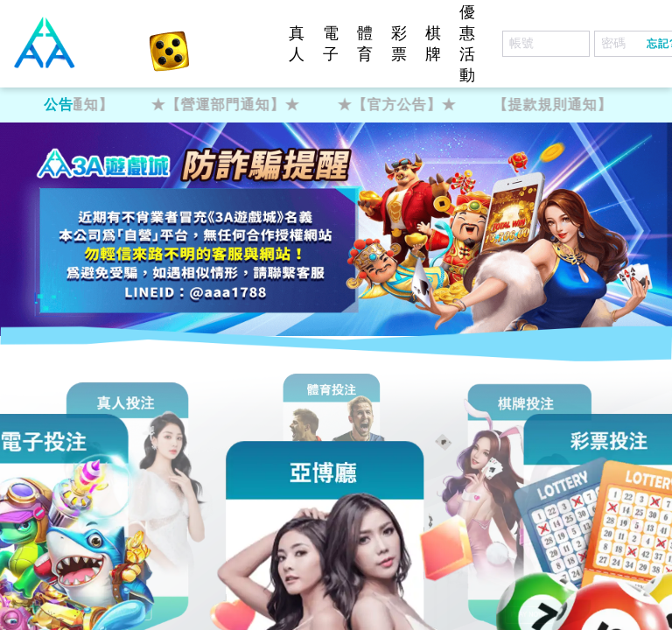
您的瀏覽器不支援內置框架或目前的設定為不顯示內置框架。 (336, 315)
